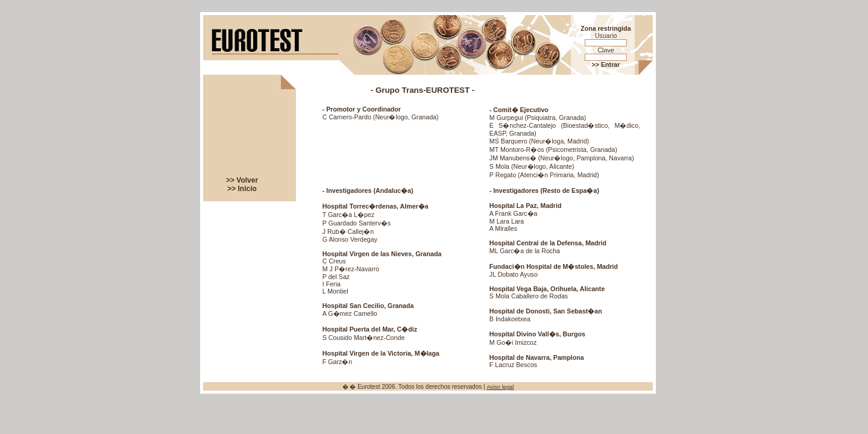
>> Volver (242, 180)
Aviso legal (500, 387)
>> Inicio (242, 189)
